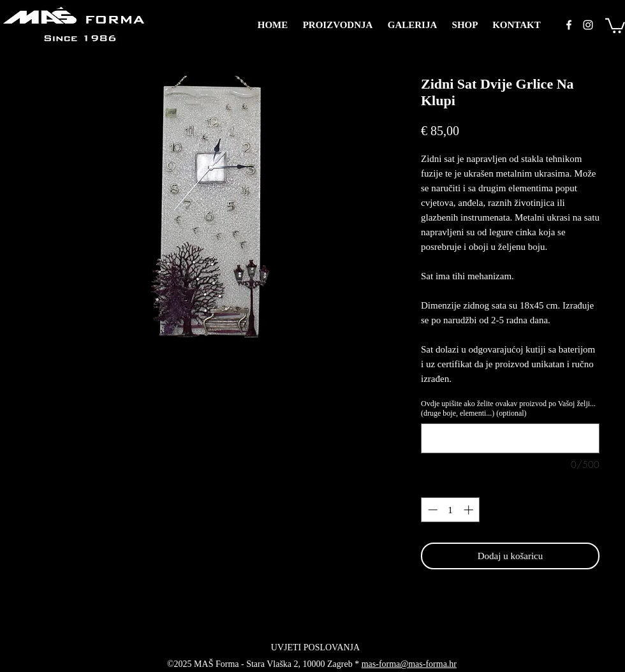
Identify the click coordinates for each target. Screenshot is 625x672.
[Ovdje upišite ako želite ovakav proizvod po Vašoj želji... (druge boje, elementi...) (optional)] (510, 438)
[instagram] (588, 25)
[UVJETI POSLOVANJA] (315, 647)
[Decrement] (431, 510)
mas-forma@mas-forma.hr (409, 664)
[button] (615, 25)
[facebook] (569, 25)
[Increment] (470, 510)
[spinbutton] (451, 510)
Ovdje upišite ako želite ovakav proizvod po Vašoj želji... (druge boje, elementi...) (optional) (508, 408)
